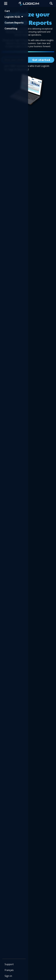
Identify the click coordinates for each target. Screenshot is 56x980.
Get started (41, 60)
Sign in (8, 976)
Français (9, 970)
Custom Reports (14, 23)
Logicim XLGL (14, 17)
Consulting (11, 28)
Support (9, 964)
